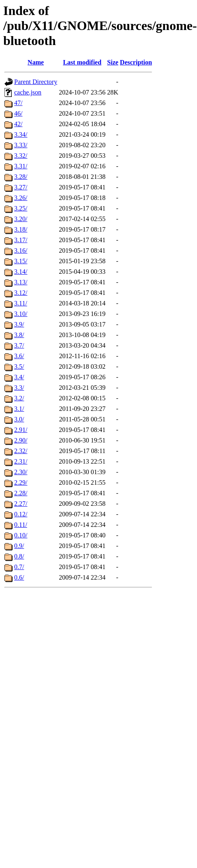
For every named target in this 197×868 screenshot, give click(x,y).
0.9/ (19, 546)
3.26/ (21, 198)
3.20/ (21, 219)
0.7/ (19, 567)
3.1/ (19, 409)
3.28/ (21, 177)
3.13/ (21, 282)
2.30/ (21, 472)
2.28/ (21, 493)
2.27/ (21, 504)
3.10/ (21, 314)
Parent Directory (36, 82)
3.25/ (21, 208)
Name (36, 62)
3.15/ (21, 261)
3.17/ (21, 240)
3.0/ (19, 419)
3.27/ (21, 187)
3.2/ (19, 398)
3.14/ (21, 272)
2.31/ (21, 461)
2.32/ (21, 451)
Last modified (82, 62)
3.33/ (21, 145)
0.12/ (21, 514)
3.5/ (19, 366)
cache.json (28, 92)
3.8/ (19, 335)
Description (136, 62)
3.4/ (19, 377)
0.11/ (21, 525)
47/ (18, 103)
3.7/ (19, 345)
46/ (18, 113)
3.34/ (21, 134)
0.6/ (19, 577)
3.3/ (19, 388)
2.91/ (21, 430)
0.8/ (19, 556)
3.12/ (21, 293)
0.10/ (21, 535)
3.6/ (19, 356)
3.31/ (21, 166)
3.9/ (19, 324)
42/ (18, 124)
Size (113, 62)
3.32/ (21, 156)
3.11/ (21, 303)
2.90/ (21, 440)
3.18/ (21, 229)
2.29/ (21, 482)
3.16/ (21, 250)
